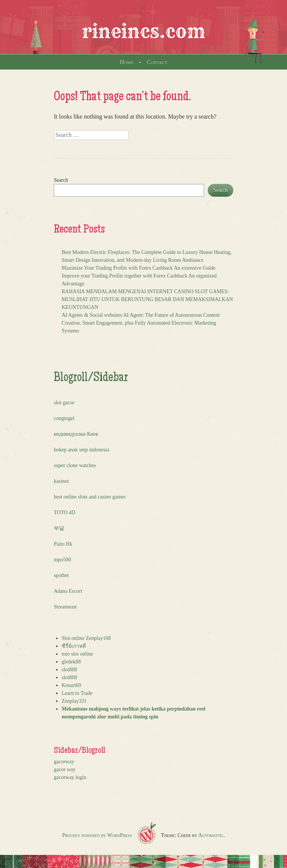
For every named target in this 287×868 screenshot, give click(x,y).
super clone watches (75, 465)
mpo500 (62, 560)
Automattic (211, 835)
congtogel (64, 418)
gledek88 (71, 662)
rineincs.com (143, 31)
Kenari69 (71, 685)
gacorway (64, 762)
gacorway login (70, 777)
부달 (59, 528)
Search (61, 180)
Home (127, 62)
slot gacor (64, 403)
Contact (157, 62)
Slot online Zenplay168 (86, 638)
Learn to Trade (77, 693)
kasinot (61, 481)
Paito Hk (63, 544)
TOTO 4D (64, 513)
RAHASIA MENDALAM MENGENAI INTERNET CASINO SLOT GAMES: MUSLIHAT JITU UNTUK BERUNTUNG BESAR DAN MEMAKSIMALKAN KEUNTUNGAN (147, 299)
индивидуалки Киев (76, 434)
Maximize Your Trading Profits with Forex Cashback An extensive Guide (138, 268)
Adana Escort (68, 591)
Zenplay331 (74, 701)
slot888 (69, 670)
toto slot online (77, 654)
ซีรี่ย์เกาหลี (74, 646)
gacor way (65, 769)
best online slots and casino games (90, 497)
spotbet (61, 575)
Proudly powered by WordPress (97, 835)
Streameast (65, 607)
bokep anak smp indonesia (81, 450)
